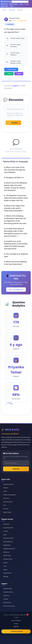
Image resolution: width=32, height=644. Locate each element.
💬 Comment (13, 123)
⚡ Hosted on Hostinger (16, 631)
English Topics (7, 512)
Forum (27, 4)
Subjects (6, 488)
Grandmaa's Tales (8, 528)
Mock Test (6, 498)
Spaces (5, 570)
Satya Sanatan (7, 573)
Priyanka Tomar (14, 18)
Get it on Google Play (16, 290)
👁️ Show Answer (11, 69)
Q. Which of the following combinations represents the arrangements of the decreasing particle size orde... (16, 220)
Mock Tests (5, 6)
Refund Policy (7, 602)
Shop (21, 4)
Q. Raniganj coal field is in (14, 177)
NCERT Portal (7, 556)
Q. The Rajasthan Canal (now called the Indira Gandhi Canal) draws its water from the (16, 198)
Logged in (15, 86)
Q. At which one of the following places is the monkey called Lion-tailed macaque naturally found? (16, 245)
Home (4, 10)
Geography (12, 10)
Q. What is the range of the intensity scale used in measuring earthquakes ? (14, 208)
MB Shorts (6, 552)
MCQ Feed (4, 4)
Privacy (16, 624)
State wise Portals (8, 538)
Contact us (6, 595)
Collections (6, 524)
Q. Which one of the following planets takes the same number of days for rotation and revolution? (15, 186)
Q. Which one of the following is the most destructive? (15, 263)
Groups (5, 563)
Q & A (5, 566)
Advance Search (8, 502)
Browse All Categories (10, 495)
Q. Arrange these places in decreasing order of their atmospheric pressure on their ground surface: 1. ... (16, 232)
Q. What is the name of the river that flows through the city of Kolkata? (15, 170)
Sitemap (16, 626)
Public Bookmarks (8, 484)
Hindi (5, 535)
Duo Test (6, 509)
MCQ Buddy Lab (8, 542)
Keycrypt (6, 576)
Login (12, 6)
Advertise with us (8, 592)
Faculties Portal (8, 559)
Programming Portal (9, 549)
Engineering (7, 545)
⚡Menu (19, 74)
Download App (7, 589)
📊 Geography (10, 24)
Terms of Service (16, 621)
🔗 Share (9, 74)
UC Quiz (6, 531)
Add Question (14, 4)
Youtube (6, 599)
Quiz (5, 505)
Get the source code (9, 606)
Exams (5, 491)
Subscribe (16, 469)
